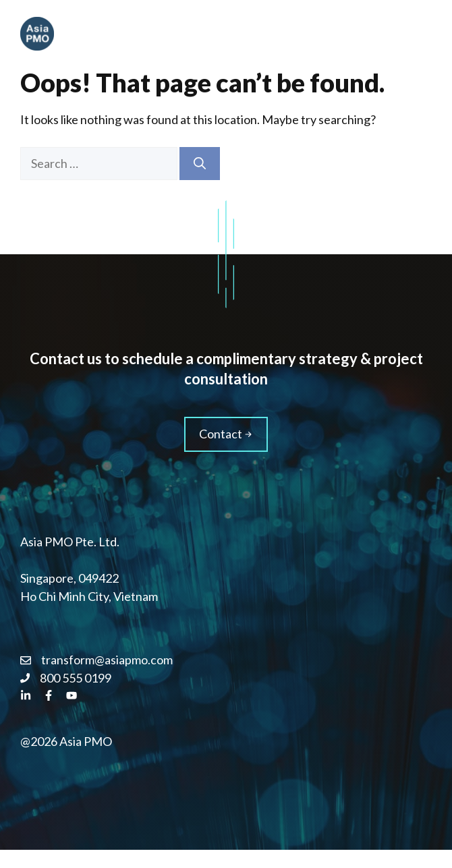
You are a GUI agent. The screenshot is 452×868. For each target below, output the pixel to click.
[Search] (200, 164)
